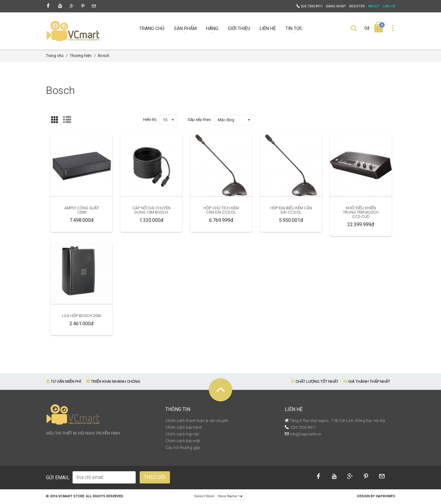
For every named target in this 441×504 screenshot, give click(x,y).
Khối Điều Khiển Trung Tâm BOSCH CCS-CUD (361, 212)
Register (357, 6)
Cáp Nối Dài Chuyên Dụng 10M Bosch (151, 210)
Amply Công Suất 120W (82, 210)
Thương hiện (81, 56)
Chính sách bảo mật (183, 441)
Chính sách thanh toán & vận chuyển (197, 421)
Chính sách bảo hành (184, 427)
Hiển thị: (150, 119)
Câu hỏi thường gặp (183, 448)
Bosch (104, 56)
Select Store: (205, 496)
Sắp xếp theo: (200, 119)
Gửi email (58, 478)
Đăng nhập (336, 6)
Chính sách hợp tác (182, 434)
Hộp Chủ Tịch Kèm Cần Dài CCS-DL (221, 210)
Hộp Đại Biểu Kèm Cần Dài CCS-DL (291, 210)
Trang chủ (55, 56)
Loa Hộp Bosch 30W (81, 316)
